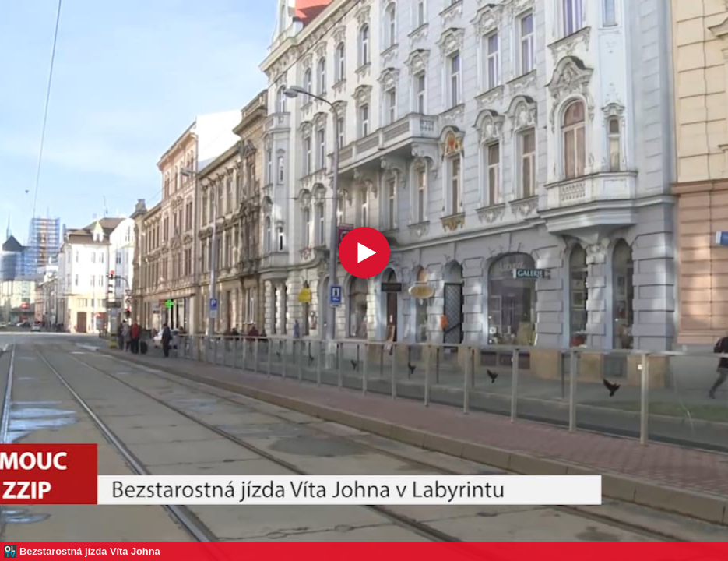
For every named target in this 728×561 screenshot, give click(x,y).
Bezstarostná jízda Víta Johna (90, 551)
